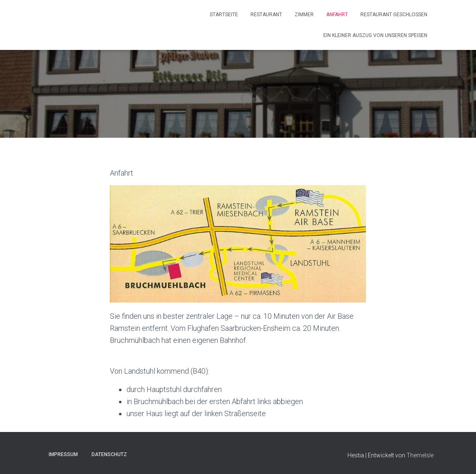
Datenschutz (109, 454)
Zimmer (304, 15)
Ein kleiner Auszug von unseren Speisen (375, 35)
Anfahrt (337, 15)
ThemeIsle (420, 455)
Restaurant (266, 15)
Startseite (224, 15)
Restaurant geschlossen (394, 15)
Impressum (63, 454)
